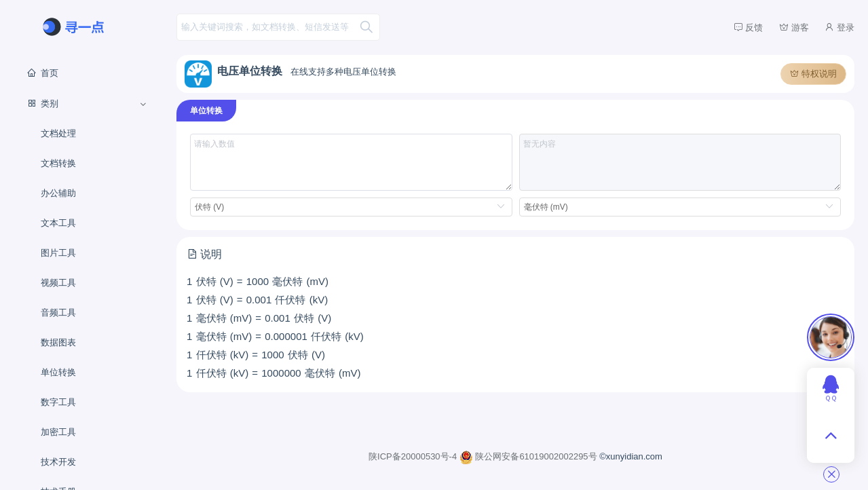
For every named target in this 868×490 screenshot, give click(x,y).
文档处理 (58, 133)
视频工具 (58, 283)
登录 (839, 27)
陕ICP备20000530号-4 (414, 456)
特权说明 (813, 74)
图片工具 (58, 253)
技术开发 (58, 462)
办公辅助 (58, 193)
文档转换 (58, 163)
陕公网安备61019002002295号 (529, 456)
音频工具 (58, 313)
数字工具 (58, 402)
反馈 (749, 27)
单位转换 (58, 372)
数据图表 (58, 342)
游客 (794, 27)
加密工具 (58, 432)
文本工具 (58, 223)
